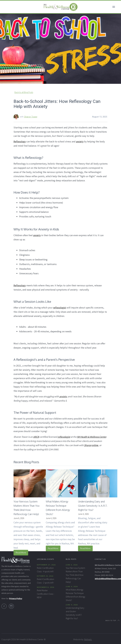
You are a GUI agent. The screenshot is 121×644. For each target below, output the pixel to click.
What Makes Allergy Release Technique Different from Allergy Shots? (76, 595)
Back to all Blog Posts (24, 92)
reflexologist (60, 308)
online (95, 445)
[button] (114, 7)
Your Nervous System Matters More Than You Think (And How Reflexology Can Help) (75, 575)
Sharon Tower (31, 117)
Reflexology (20, 142)
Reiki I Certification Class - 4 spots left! (45, 570)
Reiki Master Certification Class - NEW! (46, 594)
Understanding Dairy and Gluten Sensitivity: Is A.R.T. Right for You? (75, 613)
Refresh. (88, 640)
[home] (61, 7)
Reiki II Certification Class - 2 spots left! (45, 581)
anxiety (80, 142)
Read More (21, 553)
